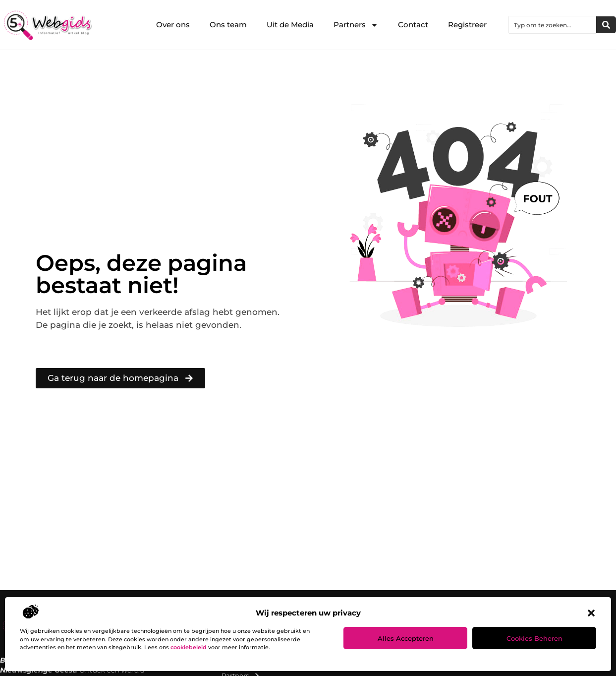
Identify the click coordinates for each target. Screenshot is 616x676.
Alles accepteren (406, 638)
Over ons (173, 25)
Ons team (228, 25)
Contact (413, 25)
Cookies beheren (534, 638)
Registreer (467, 25)
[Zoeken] (606, 25)
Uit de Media (290, 25)
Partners (356, 25)
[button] (591, 613)
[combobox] (553, 25)
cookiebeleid (189, 647)
